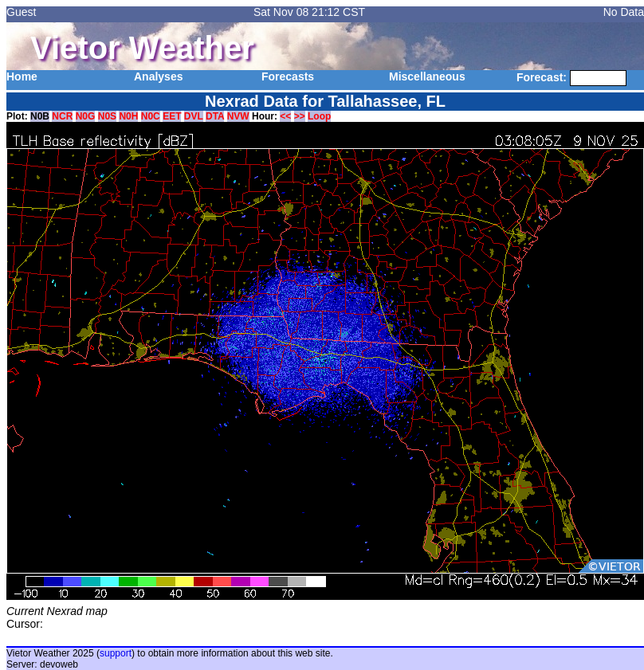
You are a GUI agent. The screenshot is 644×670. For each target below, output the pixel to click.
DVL (194, 116)
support (116, 653)
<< (285, 116)
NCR (62, 116)
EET (172, 116)
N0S (107, 116)
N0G (86, 116)
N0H (128, 116)
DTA (215, 116)
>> (300, 116)
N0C (151, 116)
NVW (238, 116)
